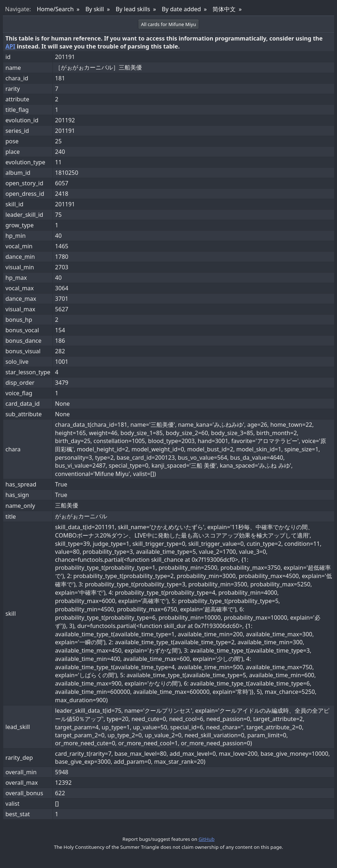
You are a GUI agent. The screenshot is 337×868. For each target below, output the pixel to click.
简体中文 (224, 9)
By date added (181, 9)
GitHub (206, 839)
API (10, 46)
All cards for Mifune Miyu (169, 24)
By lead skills (133, 9)
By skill (95, 9)
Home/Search (55, 9)
